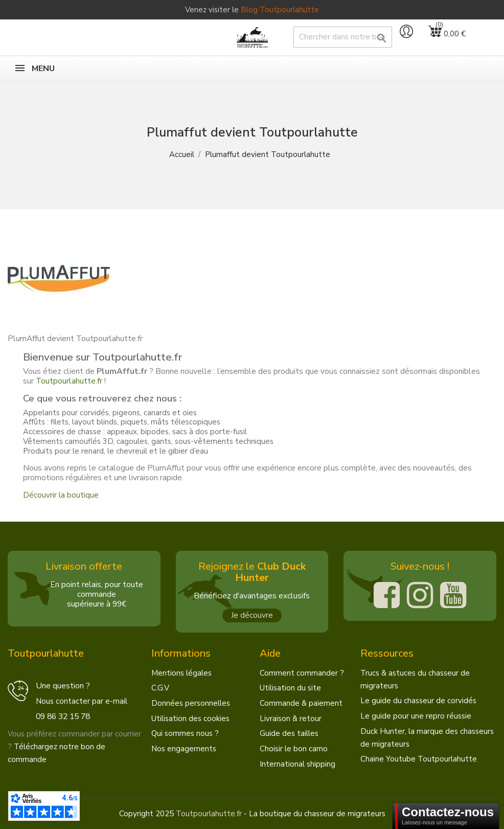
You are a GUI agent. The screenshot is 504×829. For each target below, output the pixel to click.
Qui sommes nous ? (185, 733)
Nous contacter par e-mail (82, 701)
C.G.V (160, 688)
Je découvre (252, 615)
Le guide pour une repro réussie (416, 716)
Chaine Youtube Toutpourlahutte (419, 759)
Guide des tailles (289, 733)
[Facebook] (387, 595)
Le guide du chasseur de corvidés (418, 701)
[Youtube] (453, 595)
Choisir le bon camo (294, 749)
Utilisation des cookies (190, 719)
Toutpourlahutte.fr (69, 381)
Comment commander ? (302, 673)
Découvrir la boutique (61, 495)
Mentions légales (181, 673)
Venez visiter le (252, 10)
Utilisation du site (290, 688)
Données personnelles (191, 703)
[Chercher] (343, 37)
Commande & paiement (301, 703)
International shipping (297, 764)
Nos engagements (184, 749)
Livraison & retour (291, 719)
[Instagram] (420, 595)
